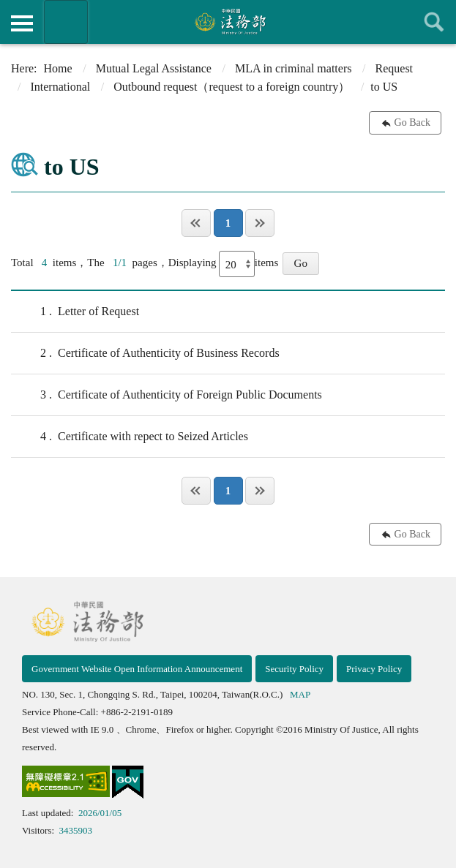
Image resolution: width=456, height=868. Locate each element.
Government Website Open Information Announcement (137, 669)
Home (58, 68)
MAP (300, 694)
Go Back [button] (412, 122)
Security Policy (294, 669)
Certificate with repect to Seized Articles (130, 437)
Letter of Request (75, 312)
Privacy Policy (374, 669)
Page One (196, 223)
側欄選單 (22, 23)
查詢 (434, 22)
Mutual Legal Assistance (154, 68)
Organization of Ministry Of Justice (66, 22)
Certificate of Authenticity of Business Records (145, 353)
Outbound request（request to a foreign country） (232, 87)
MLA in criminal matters (294, 68)
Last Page (260, 223)
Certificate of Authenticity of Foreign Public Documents (167, 395)
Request (395, 68)
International (60, 87)
